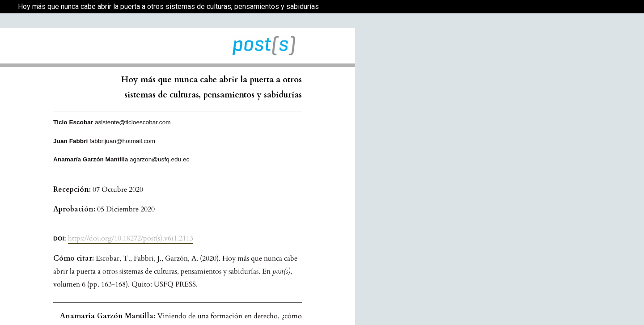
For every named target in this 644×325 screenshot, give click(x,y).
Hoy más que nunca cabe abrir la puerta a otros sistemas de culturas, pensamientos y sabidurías (168, 6)
